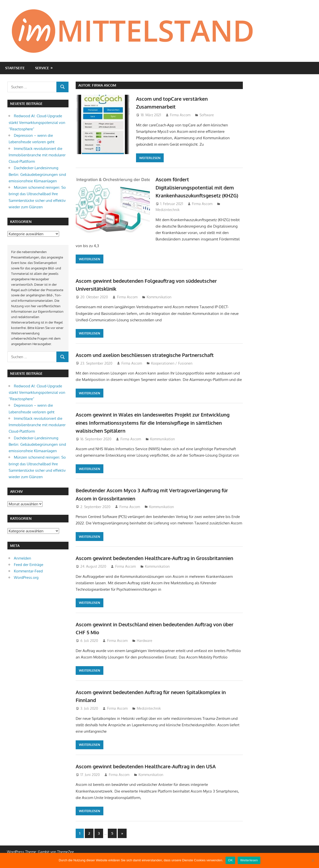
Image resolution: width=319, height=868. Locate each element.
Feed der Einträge (29, 565)
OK (230, 860)
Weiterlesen (150, 158)
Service (42, 68)
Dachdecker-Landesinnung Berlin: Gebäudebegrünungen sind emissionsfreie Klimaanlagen (37, 174)
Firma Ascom (180, 115)
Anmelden (23, 558)
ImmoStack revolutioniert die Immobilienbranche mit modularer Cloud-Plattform (37, 155)
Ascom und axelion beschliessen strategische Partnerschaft (152, 356)
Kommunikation (159, 298)
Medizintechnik (168, 218)
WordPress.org (26, 577)
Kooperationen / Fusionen (172, 365)
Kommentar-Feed (28, 571)
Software (207, 115)
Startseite (15, 68)
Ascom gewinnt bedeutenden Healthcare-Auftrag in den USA (154, 775)
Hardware (145, 650)
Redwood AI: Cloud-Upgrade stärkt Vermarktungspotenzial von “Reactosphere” (37, 122)
